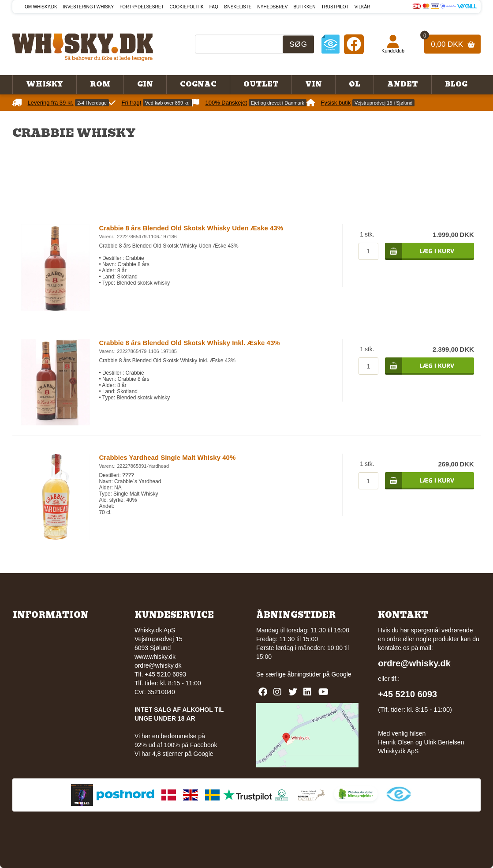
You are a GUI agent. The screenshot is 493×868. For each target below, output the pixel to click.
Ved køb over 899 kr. (167, 103)
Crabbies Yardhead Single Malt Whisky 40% (167, 457)
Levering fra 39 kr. (51, 103)
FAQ (214, 7)
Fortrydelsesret (142, 7)
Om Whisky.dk (41, 7)
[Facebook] (354, 44)
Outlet (261, 84)
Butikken (304, 7)
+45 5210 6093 (407, 694)
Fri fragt (132, 103)
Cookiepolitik (186, 7)
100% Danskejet (226, 103)
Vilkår (362, 7)
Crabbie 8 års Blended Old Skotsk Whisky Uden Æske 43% (191, 228)
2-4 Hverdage (92, 103)
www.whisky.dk (155, 657)
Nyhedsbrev (273, 7)
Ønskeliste (238, 7)
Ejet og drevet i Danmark (278, 103)
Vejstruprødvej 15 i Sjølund (383, 103)
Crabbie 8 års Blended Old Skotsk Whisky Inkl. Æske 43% (189, 343)
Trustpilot (335, 7)
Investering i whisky (89, 7)
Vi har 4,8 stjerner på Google (174, 754)
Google (341, 674)
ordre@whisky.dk (158, 665)
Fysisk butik (336, 103)
